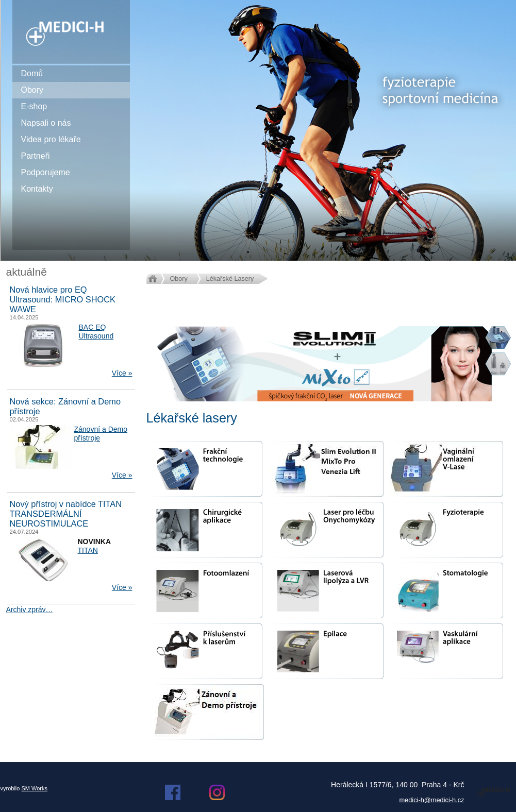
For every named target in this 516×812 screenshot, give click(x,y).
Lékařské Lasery (230, 279)
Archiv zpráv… (30, 610)
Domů (32, 73)
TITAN (88, 550)
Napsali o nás (46, 123)
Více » (122, 373)
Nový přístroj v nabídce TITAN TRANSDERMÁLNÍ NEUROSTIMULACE (66, 514)
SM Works (34, 788)
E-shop (34, 106)
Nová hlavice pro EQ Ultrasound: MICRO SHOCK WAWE (63, 299)
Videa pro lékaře (51, 139)
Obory (32, 90)
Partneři (36, 156)
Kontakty (37, 189)
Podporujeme (46, 172)
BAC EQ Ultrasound (96, 332)
